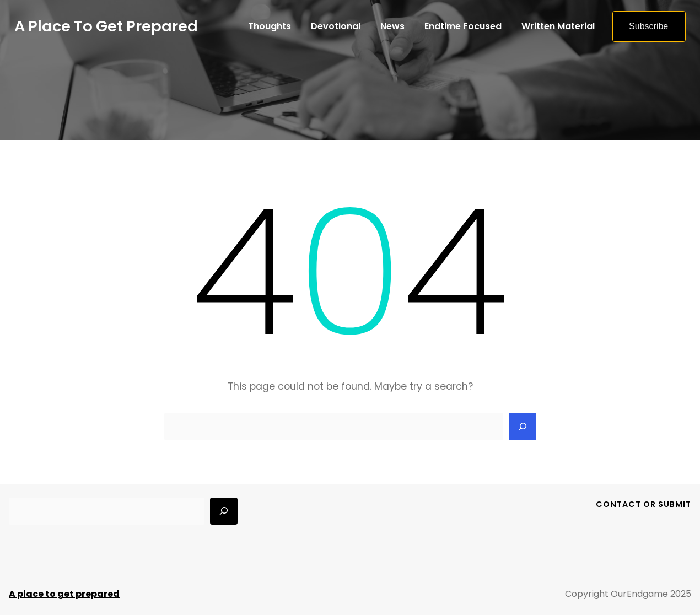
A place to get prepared (106, 26)
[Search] (523, 427)
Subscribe (648, 26)
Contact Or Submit (644, 504)
